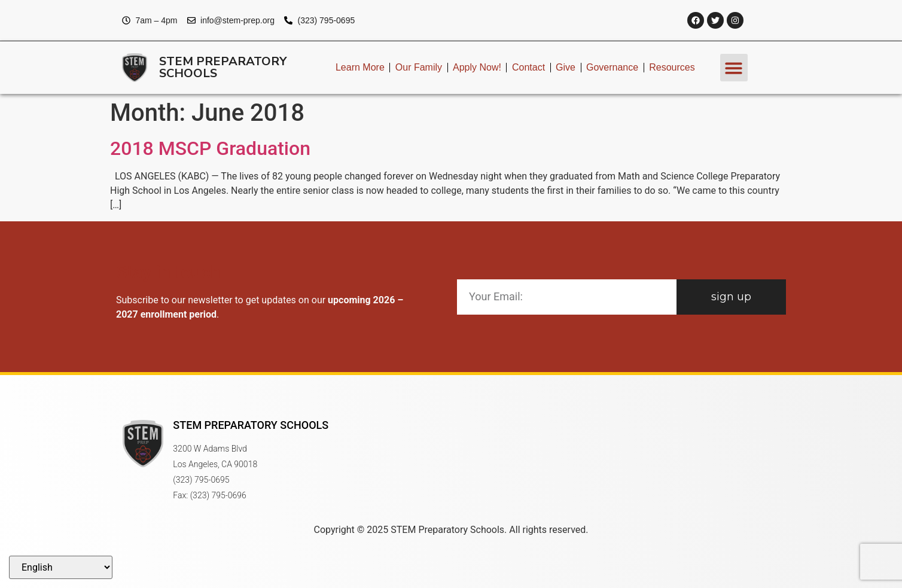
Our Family (419, 67)
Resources (672, 67)
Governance (612, 67)
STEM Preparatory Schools (223, 67)
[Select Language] (61, 567)
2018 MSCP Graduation (210, 148)
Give (566, 67)
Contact (528, 67)
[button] (734, 68)
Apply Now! (477, 67)
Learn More (360, 67)
